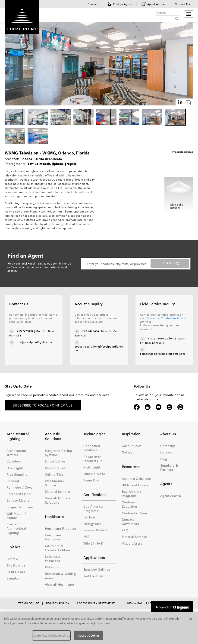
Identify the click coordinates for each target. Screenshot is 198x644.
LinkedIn (148, 407)
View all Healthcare (59, 584)
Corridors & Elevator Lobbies (58, 548)
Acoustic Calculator (137, 478)
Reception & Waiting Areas (60, 576)
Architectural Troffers (16, 453)
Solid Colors (16, 572)
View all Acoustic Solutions (58, 500)
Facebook (137, 407)
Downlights (15, 468)
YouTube (159, 407)
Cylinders (14, 461)
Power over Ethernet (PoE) (95, 459)
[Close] (191, 619)
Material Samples (58, 491)
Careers (93, 4)
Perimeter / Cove (20, 487)
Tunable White (94, 474)
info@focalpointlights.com (34, 342)
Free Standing (17, 474)
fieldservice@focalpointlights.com (163, 354)
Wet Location (93, 576)
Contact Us (182, 4)
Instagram (169, 407)
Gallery (127, 452)
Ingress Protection (97, 530)
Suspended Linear (20, 507)
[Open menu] (189, 14)
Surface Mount (18, 500)
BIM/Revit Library (135, 485)
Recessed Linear (19, 494)
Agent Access (156, 4)
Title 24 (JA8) (93, 543)
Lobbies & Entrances (53, 558)
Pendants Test (56, 468)
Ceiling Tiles (54, 474)
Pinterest (180, 407)
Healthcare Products (60, 528)
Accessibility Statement (96, 603)
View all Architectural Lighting (16, 528)
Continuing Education (130, 504)
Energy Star (92, 524)
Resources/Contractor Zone (165, 318)
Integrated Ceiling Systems (58, 453)
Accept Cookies (89, 635)
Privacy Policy (58, 603)
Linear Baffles (55, 461)
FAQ (125, 530)
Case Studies (132, 446)
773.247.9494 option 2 (162, 338)
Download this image (188, 103)
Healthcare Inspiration (53, 537)
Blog (164, 459)
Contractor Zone (134, 513)
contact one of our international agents (37, 269)
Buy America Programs (93, 508)
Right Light (92, 467)
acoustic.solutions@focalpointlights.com (99, 348)
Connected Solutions (92, 448)
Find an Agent (122, 4)
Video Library (132, 543)
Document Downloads (130, 521)
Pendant (13, 481)
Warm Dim (91, 480)
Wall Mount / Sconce (16, 515)
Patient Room (55, 567)
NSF (86, 536)
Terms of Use (29, 603)
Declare (89, 517)
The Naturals (16, 565)
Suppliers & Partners (169, 467)
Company (168, 446)
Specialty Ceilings (97, 569)
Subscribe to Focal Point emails (43, 405)
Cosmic (12, 559)
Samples (13, 578)
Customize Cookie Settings (51, 635)
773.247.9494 (25, 331)
